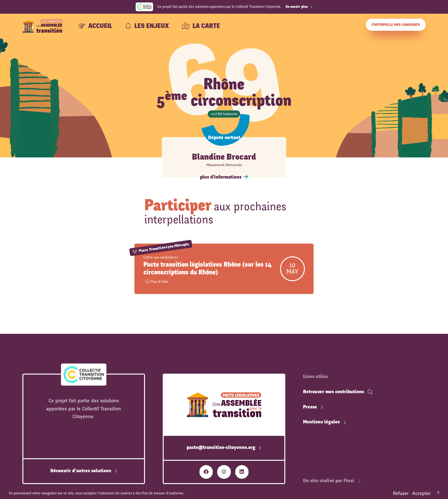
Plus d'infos (157, 282)
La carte (201, 26)
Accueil (96, 26)
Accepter (421, 493)
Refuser (401, 493)
